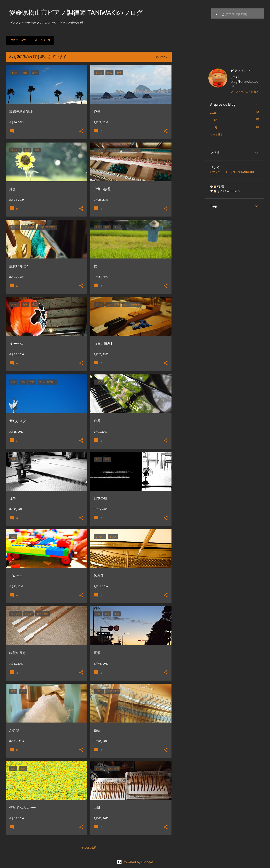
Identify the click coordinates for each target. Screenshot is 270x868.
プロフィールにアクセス (245, 91)
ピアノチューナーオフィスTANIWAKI (232, 172)
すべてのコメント (229, 191)
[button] (81, 131)
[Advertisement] (188, 128)
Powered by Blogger (135, 862)
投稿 (219, 186)
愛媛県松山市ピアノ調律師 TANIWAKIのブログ (76, 12)
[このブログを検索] (242, 13)
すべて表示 (162, 57)
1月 (215, 127)
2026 (213, 113)
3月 (215, 120)
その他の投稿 (89, 847)
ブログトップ (17, 40)
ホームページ (41, 40)
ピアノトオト (241, 71)
